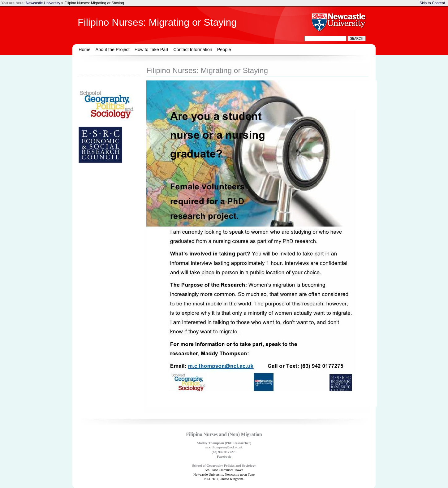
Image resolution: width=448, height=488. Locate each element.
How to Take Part (151, 50)
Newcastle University (43, 3)
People (224, 50)
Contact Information (193, 50)
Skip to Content (432, 3)
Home (84, 50)
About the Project (112, 50)
